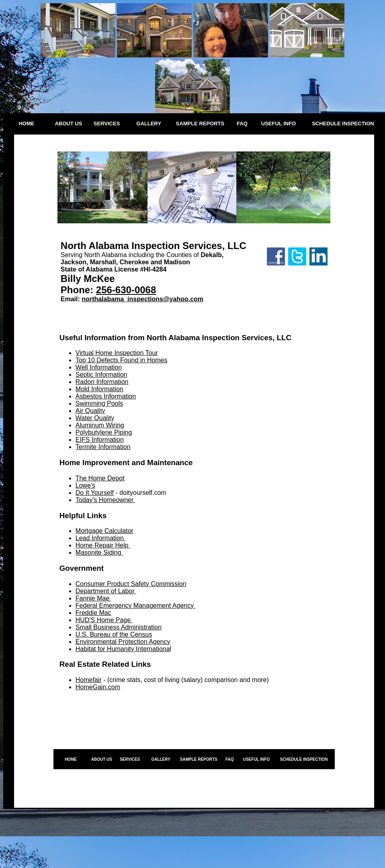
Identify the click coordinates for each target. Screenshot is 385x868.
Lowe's (85, 485)
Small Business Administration (119, 627)
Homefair (89, 680)
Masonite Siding (99, 552)
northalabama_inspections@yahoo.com (142, 299)
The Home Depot (100, 478)
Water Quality (95, 418)
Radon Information (102, 382)
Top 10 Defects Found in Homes (122, 360)
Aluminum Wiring (100, 425)
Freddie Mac (93, 613)
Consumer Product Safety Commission (131, 584)
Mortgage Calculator (104, 531)
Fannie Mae (93, 598)
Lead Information (101, 538)
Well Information (99, 367)
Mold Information (99, 389)
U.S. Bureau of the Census (114, 634)
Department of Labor (106, 591)
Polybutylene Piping (104, 432)
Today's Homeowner (105, 500)
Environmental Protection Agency (123, 642)
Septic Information (101, 375)
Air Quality (90, 411)
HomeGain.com (98, 687)
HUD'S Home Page (104, 620)
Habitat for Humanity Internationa (123, 649)
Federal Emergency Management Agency (136, 606)
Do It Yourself (95, 493)
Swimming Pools (99, 403)
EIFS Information (100, 440)
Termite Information (103, 447)
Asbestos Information (106, 396)
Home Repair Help (103, 545)
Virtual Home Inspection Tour (117, 353)
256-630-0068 (126, 290)
